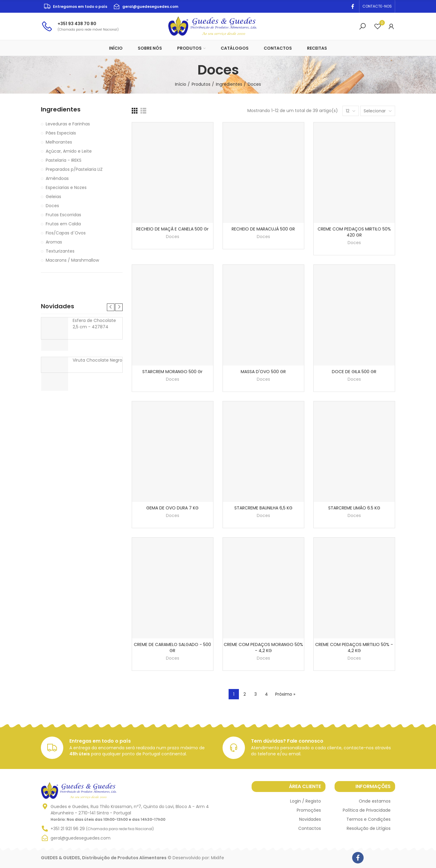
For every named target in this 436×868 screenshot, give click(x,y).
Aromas (54, 242)
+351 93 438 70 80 (77, 24)
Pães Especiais (61, 133)
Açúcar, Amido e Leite (69, 151)
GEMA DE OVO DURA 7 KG (172, 508)
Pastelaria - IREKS (64, 160)
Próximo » (285, 694)
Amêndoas (57, 178)
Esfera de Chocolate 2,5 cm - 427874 (94, 324)
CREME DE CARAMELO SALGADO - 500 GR (172, 648)
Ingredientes (61, 109)
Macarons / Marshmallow (72, 260)
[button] (377, 6)
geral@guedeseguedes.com (150, 7)
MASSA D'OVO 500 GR (263, 372)
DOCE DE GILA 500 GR (354, 372)
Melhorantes (59, 142)
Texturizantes (60, 251)
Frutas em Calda (63, 224)
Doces (173, 237)
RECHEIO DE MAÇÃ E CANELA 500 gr (172, 229)
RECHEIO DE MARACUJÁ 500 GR (263, 229)
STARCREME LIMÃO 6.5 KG (354, 508)
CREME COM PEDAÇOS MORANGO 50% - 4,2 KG (263, 648)
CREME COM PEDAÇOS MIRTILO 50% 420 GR (354, 232)
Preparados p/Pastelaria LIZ (74, 169)
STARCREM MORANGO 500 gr (172, 372)
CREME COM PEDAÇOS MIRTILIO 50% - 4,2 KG (354, 648)
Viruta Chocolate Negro (97, 360)
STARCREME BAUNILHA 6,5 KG (263, 508)
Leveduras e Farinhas (68, 124)
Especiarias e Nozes (66, 187)
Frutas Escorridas (63, 215)
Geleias (53, 197)
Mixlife (218, 858)
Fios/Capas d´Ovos (66, 233)
